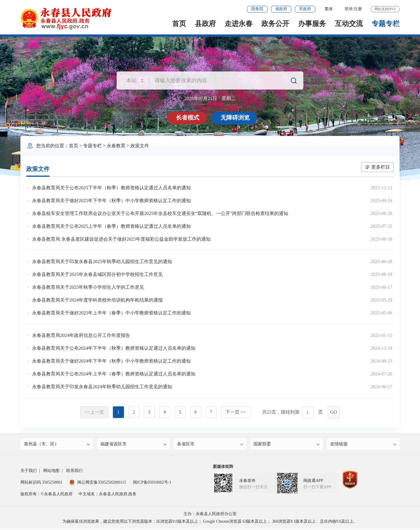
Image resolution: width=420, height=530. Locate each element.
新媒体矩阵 (223, 468)
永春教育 (116, 146)
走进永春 (239, 24)
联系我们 (74, 472)
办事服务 (312, 24)
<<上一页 (94, 412)
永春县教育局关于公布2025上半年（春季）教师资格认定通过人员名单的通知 (111, 226)
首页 (179, 24)
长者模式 (188, 118)
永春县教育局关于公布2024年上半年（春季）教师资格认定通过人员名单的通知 (114, 374)
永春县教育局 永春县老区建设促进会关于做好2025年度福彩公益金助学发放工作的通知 (121, 239)
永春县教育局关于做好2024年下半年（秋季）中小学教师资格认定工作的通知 (111, 361)
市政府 (305, 9)
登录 (349, 9)
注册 (358, 9)
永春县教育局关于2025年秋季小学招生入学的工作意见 (88, 287)
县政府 (205, 24)
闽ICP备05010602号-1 (152, 483)
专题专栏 (386, 24)
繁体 (329, 9)
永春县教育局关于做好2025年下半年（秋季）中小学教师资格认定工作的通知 (111, 201)
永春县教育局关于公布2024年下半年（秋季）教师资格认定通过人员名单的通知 (114, 348)
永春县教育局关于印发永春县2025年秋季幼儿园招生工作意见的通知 (102, 261)
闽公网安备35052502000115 (98, 483)
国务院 (257, 9)
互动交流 (349, 24)
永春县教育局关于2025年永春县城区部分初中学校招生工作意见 (97, 274)
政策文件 (140, 146)
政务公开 (275, 24)
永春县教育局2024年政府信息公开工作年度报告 (81, 335)
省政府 (281, 9)
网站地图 (51, 472)
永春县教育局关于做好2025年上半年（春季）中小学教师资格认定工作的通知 (111, 313)
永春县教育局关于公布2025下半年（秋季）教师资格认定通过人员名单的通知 (111, 188)
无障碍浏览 (236, 118)
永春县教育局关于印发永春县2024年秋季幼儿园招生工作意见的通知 (102, 387)
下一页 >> (236, 412)
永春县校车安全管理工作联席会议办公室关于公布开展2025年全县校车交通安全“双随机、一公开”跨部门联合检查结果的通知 (160, 213)
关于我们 (29, 472)
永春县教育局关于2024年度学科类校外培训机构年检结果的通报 (97, 300)
